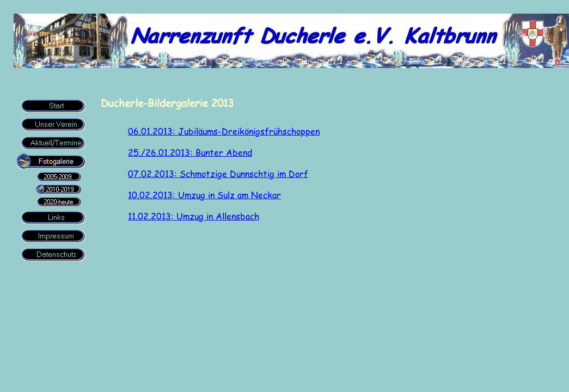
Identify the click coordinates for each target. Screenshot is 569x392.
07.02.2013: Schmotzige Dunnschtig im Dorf (218, 173)
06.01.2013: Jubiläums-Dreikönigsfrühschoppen (224, 131)
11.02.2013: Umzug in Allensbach (194, 216)
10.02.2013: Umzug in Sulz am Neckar (204, 195)
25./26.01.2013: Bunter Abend (190, 152)
